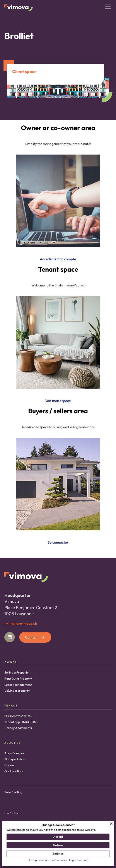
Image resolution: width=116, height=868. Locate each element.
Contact (35, 637)
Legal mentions (79, 860)
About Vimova (14, 753)
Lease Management (18, 685)
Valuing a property (17, 691)
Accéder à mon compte (58, 259)
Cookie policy (59, 860)
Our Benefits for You (18, 716)
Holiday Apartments (18, 728)
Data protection (38, 860)
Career (9, 765)
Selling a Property (16, 672)
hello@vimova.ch (24, 623)
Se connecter (58, 542)
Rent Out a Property (18, 679)
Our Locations (14, 771)
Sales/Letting (13, 792)
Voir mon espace (58, 401)
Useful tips (11, 813)
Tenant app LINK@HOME (21, 722)
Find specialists (14, 759)
